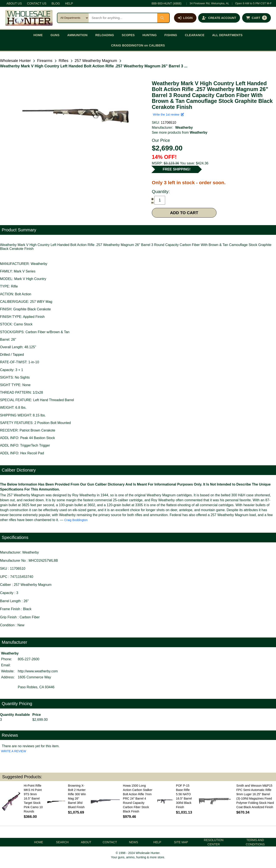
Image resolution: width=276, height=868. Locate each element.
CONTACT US (37, 3)
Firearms (45, 61)
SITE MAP (181, 842)
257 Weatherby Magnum (96, 61)
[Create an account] (219, 18)
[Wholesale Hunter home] (29, 18)
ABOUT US (14, 3)
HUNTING (150, 35)
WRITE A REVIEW (14, 751)
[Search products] (123, 18)
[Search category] (73, 18)
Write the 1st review (168, 114)
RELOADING (105, 35)
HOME (38, 35)
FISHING (171, 35)
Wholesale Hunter (15, 61)
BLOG (56, 3)
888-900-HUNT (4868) (167, 3)
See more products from (180, 132)
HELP (69, 3)
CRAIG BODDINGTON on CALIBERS (138, 45)
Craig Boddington (76, 520)
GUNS (55, 35)
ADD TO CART (184, 213)
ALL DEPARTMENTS (227, 35)
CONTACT (110, 842)
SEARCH (62, 842)
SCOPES (128, 35)
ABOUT (86, 842)
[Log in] (185, 18)
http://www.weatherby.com (38, 671)
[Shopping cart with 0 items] (256, 18)
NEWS (133, 842)
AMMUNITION (77, 35)
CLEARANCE (195, 35)
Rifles (64, 61)
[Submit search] (163, 18)
